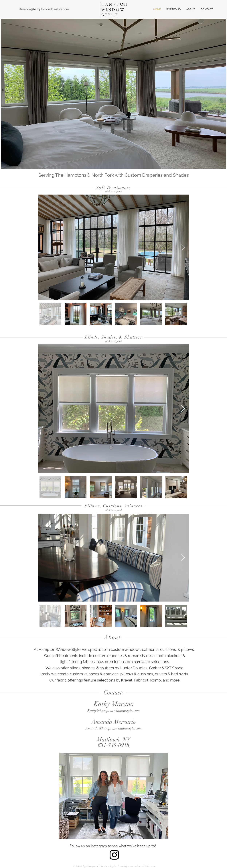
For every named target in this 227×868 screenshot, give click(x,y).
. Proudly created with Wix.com (136, 866)
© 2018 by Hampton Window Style (94, 866)
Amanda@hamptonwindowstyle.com (113, 728)
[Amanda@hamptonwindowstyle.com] (44, 9)
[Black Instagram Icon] (114, 855)
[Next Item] (183, 247)
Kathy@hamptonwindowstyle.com (113, 711)
